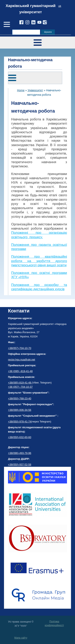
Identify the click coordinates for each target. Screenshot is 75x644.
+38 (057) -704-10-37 (20, 387)
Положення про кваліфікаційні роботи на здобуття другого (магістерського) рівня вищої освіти (39, 261)
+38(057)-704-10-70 (20, 348)
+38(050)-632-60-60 (20, 437)
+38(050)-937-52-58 (20, 464)
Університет (35, 90)
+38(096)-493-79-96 (20, 453)
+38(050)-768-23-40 (20, 398)
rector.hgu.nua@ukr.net (21, 360)
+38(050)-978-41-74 (20, 422)
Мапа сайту (21, 638)
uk (60, 6)
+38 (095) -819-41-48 (20, 371)
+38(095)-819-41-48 (20, 383)
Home (21, 90)
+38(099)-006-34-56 (20, 410)
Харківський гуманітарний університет (30, 9)
